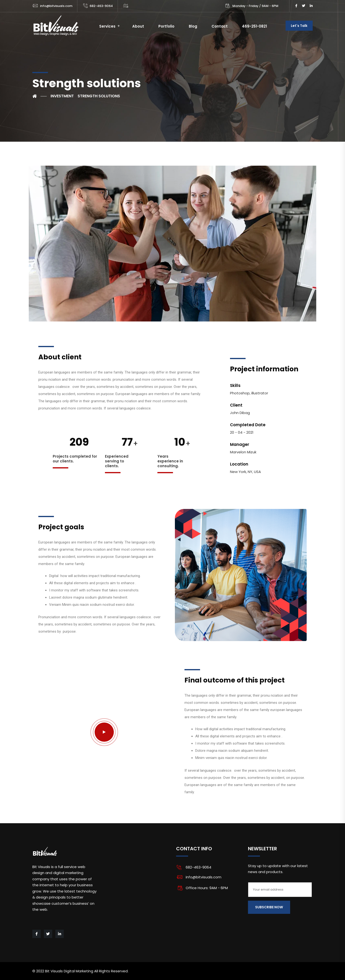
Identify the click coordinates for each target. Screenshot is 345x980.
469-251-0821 (254, 26)
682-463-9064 (101, 6)
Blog (193, 26)
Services (107, 26)
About (138, 26)
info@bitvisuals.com (56, 6)
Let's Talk (299, 26)
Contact (220, 26)
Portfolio (166, 26)
